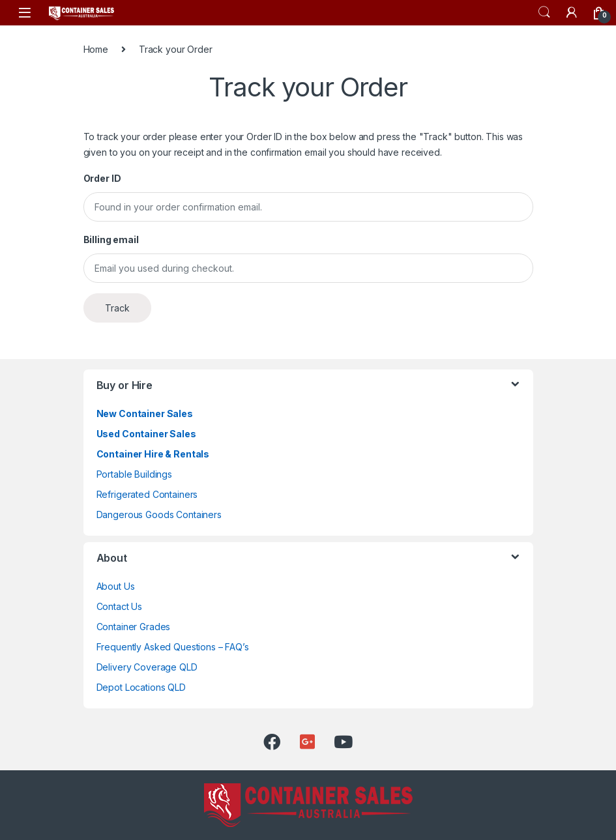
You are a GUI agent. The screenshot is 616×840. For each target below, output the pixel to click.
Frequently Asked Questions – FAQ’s (173, 647)
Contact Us (120, 606)
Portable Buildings (134, 474)
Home (96, 49)
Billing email (111, 239)
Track (117, 308)
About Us (116, 586)
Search (544, 12)
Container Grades (134, 627)
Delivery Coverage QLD (147, 667)
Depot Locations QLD (141, 687)
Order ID (102, 178)
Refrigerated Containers (147, 494)
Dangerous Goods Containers (159, 514)
